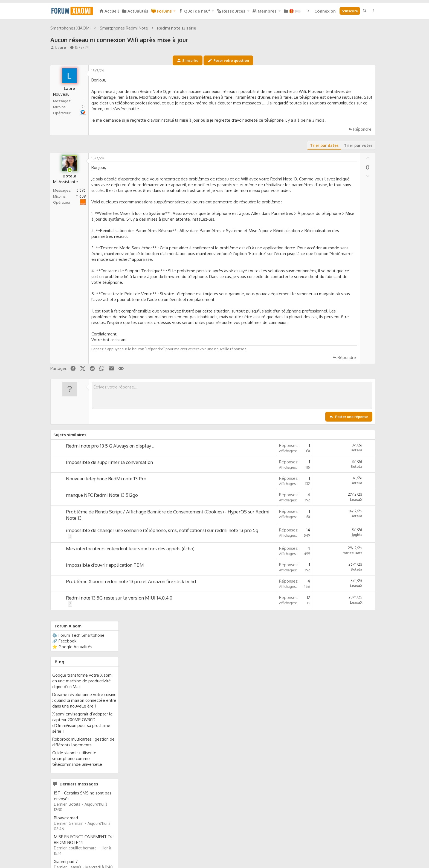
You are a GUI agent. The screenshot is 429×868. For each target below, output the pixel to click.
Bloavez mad (326, 329)
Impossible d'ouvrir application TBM (105, 688)
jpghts (286, 651)
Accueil (356, 846)
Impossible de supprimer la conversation (109, 579)
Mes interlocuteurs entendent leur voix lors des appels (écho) (130, 672)
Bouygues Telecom (84, 187)
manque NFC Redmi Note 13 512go (102, 612)
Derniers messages (339, 295)
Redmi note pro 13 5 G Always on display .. (110, 562)
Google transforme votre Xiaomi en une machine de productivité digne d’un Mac (342, 192)
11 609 (81, 284)
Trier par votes (288, 233)
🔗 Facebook (324, 152)
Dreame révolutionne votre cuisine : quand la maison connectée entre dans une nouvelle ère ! (344, 211)
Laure (61, 124)
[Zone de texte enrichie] (197, 512)
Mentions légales (270, 846)
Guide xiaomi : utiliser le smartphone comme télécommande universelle (337, 269)
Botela (286, 567)
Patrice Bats (281, 676)
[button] (174, 11)
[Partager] (298, 148)
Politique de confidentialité (312, 846)
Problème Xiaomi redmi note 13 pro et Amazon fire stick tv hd (131, 705)
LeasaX (285, 616)
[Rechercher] (365, 11)
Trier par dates (254, 233)
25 (84, 183)
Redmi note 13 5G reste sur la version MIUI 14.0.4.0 (119, 721)
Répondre (292, 217)
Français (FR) (66, 846)
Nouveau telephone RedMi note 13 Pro (106, 595)
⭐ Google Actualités (332, 158)
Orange (85, 287)
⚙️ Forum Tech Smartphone (338, 146)
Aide (343, 846)
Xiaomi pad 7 (326, 372)
